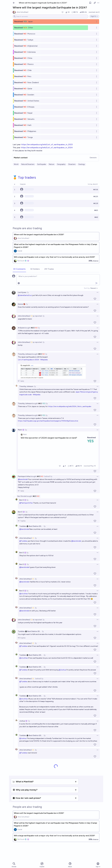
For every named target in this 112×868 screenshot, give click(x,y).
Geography (61, 164)
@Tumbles (23, 541)
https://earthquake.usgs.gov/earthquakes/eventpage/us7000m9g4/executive (48, 421)
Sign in (98, 865)
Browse (14, 865)
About (70, 865)
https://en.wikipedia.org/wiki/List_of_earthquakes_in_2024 (47, 148)
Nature (51, 164)
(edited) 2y (48, 476)
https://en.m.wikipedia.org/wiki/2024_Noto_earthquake (70, 406)
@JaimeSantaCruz (25, 295)
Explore (42, 865)
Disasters (72, 164)
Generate (93, 158)
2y (44, 316)
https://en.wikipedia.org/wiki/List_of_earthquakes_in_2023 (47, 144)
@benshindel (23, 479)
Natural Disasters (28, 164)
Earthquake (42, 164)
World (16, 164)
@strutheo (24, 594)
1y (28, 292)
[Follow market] (90, 3)
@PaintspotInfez (26, 503)
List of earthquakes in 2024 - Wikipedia (33, 360)
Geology (82, 164)
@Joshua (62, 670)
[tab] (19, 269)
